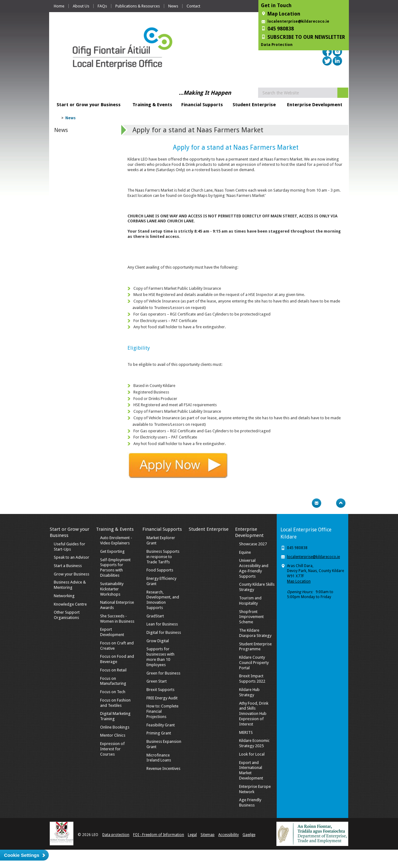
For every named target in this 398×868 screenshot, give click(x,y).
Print (304, 503)
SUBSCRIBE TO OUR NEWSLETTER (306, 37)
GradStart (155, 616)
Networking (64, 596)
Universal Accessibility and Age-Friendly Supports (254, 568)
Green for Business (163, 673)
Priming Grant (159, 733)
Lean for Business (162, 624)
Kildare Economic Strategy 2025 (254, 743)
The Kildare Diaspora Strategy (255, 633)
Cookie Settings (22, 855)
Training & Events (152, 105)
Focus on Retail (113, 670)
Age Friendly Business (250, 802)
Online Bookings (115, 727)
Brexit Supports (160, 690)
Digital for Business (164, 632)
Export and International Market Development (251, 770)
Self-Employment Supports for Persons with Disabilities (115, 568)
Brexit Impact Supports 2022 (252, 679)
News (173, 6)
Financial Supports (202, 105)
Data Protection (277, 45)
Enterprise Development (315, 105)
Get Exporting (112, 551)
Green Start (157, 681)
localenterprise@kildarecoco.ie (298, 21)
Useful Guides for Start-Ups (69, 547)
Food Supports (160, 570)
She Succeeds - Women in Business (117, 619)
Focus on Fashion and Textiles (115, 703)
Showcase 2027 (253, 544)
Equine (245, 552)
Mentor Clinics (113, 735)
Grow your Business (72, 574)
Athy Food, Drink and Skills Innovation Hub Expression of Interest (254, 714)
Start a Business (68, 566)
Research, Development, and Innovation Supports (163, 600)
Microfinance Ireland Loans (159, 758)
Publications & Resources (138, 6)
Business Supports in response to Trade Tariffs (163, 557)
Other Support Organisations (67, 615)
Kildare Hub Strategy (249, 692)
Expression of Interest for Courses (112, 749)
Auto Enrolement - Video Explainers (116, 540)
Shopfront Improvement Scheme (251, 617)
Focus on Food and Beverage (117, 659)
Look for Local (252, 754)
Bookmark (329, 503)
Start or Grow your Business (89, 105)
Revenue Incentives (163, 768)
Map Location (299, 581)
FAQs (102, 6)
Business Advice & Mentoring (70, 585)
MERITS (246, 732)
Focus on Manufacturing (113, 681)
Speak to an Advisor (72, 557)
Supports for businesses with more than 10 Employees (160, 657)
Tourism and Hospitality (250, 601)
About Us (81, 6)
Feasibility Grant (161, 725)
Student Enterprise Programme (255, 647)
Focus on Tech (113, 692)
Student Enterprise (254, 105)
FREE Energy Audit (162, 698)
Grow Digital (158, 641)
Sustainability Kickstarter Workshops (112, 589)
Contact (193, 6)
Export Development (112, 632)
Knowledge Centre (70, 604)
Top (341, 503)
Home (59, 6)
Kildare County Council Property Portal (254, 663)
